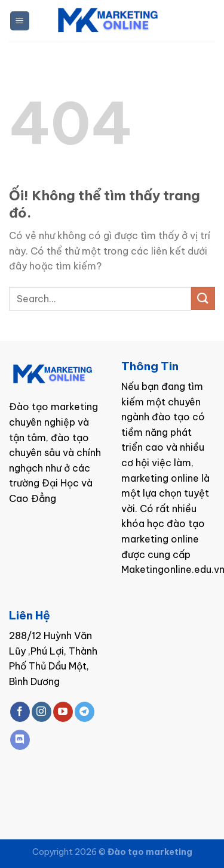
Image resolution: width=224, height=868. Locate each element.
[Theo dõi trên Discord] (20, 740)
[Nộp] (203, 298)
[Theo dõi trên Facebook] (20, 712)
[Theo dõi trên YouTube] (63, 712)
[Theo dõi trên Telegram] (85, 712)
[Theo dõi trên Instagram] (42, 712)
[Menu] (20, 21)
